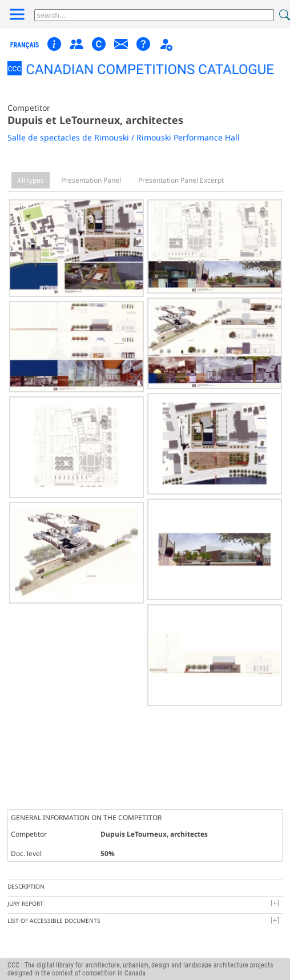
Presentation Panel (91, 180)
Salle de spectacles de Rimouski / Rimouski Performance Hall (124, 137)
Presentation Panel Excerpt (181, 180)
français (25, 45)
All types (31, 180)
